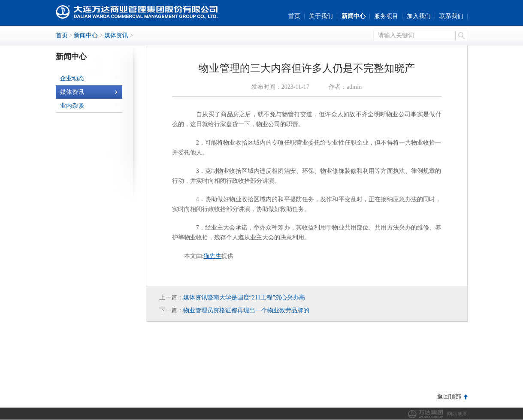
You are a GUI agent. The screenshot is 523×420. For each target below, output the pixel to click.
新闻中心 (354, 16)
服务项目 (386, 16)
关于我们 (321, 16)
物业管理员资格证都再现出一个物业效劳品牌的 (246, 310)
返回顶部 (449, 397)
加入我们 (419, 16)
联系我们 (451, 16)
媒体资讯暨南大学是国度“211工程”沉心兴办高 (244, 298)
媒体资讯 (116, 35)
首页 (294, 16)
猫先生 (212, 256)
